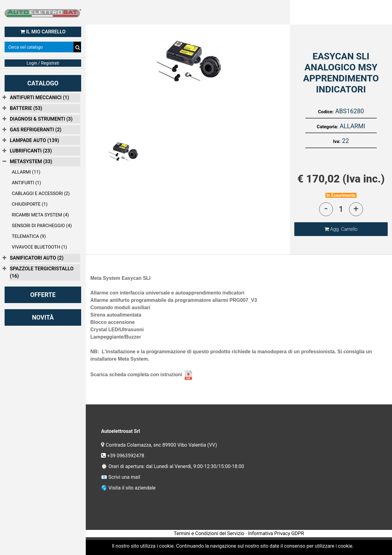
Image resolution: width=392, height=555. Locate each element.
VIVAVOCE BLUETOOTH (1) (40, 247)
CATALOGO (43, 83)
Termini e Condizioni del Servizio (209, 533)
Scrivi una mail (124, 477)
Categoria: (327, 127)
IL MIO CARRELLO (43, 32)
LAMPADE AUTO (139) (34, 140)
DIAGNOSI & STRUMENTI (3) (41, 119)
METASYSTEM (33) (31, 161)
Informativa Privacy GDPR (276, 533)
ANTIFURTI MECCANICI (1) (40, 97)
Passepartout (252, 542)
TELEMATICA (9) (29, 236)
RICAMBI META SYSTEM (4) (41, 215)
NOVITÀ (43, 317)
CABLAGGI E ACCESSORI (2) (41, 193)
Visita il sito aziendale (132, 488)
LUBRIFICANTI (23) (31, 151)
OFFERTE (43, 295)
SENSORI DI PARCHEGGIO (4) (42, 226)
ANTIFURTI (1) (27, 183)
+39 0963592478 (126, 456)
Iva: (337, 141)
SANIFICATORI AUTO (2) (37, 258)
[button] (341, 229)
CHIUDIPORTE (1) (30, 204)
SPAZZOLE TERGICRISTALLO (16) (42, 272)
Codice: (326, 112)
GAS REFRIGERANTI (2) (36, 130)
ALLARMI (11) (26, 172)
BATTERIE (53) (26, 108)
